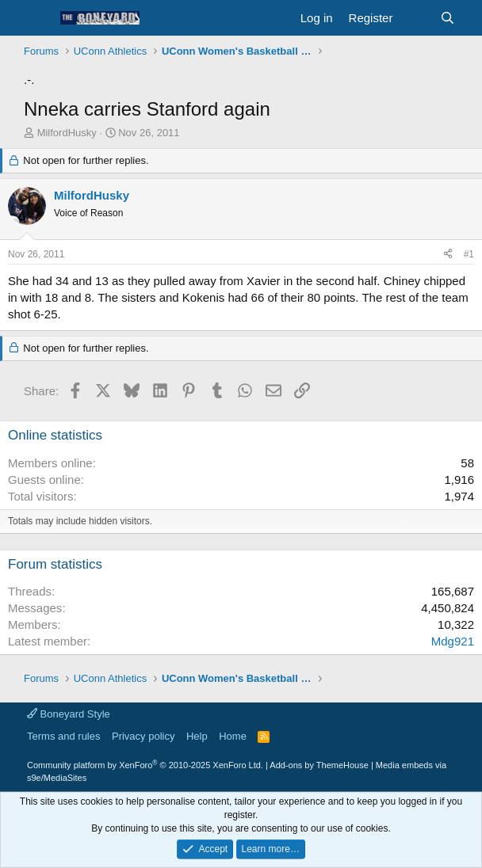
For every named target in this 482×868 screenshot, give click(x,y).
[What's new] (416, 18)
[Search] (448, 18)
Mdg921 (453, 641)
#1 (469, 254)
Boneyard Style (69, 714)
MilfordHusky (67, 133)
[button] (38, 18)
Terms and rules (63, 736)
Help (197, 736)
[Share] (448, 255)
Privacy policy (143, 736)
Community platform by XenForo (145, 765)
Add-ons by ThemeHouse (319, 765)
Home (233, 736)
